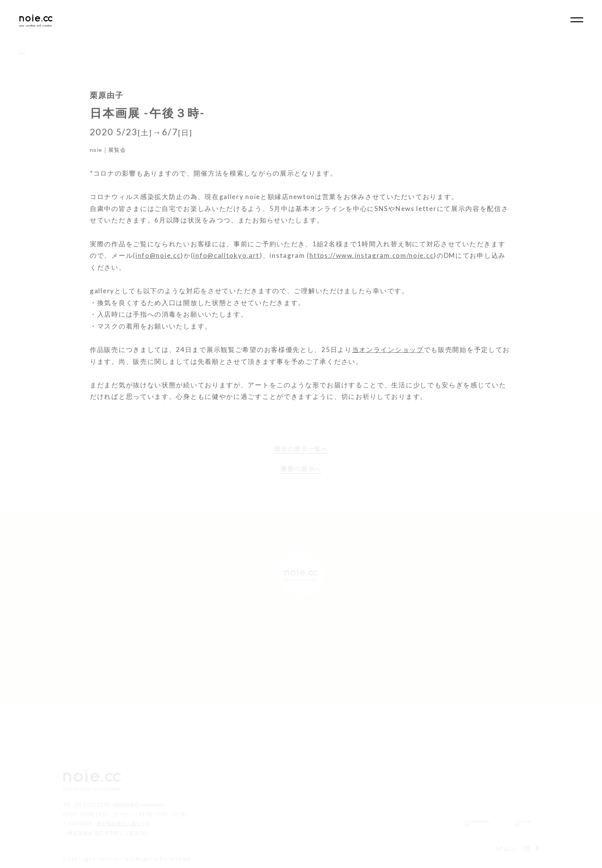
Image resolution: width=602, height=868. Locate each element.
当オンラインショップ (388, 354)
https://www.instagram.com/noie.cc (371, 260)
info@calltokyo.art (226, 260)
